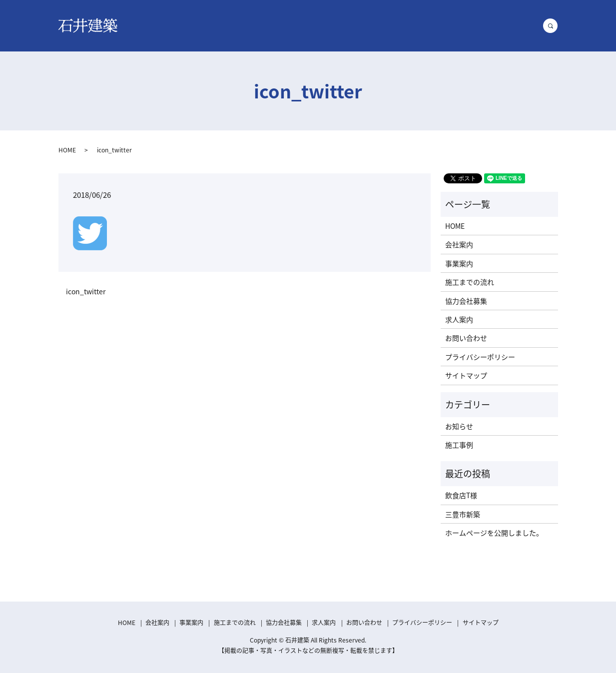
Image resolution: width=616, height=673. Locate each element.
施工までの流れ (470, 282)
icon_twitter (86, 292)
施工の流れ (365, 25)
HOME (197, 25)
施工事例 (319, 25)
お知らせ (459, 426)
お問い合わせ (515, 25)
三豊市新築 (463, 514)
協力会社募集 (417, 25)
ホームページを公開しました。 (494, 533)
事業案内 (277, 25)
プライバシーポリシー (480, 357)
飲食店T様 (461, 495)
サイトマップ (466, 375)
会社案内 (235, 25)
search (555, 25)
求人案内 (466, 25)
